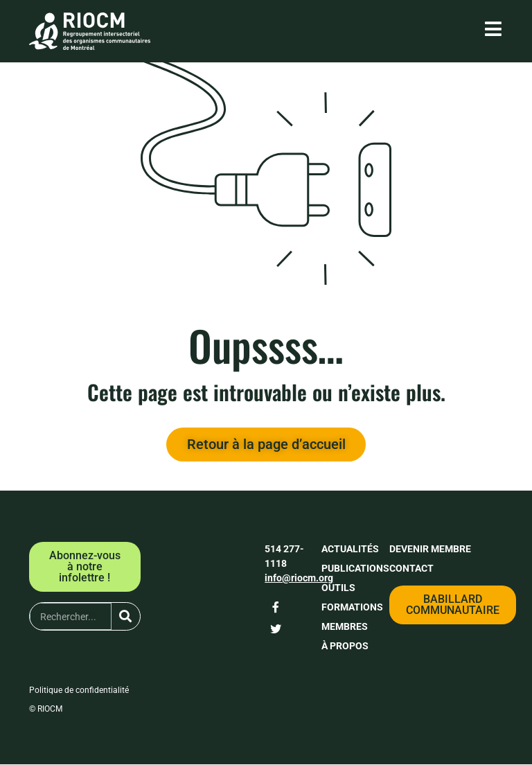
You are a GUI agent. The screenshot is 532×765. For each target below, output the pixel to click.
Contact (411, 569)
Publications (355, 569)
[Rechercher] (126, 617)
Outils (338, 588)
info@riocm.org (299, 579)
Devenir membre (430, 549)
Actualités (350, 549)
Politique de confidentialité (79, 691)
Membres (345, 627)
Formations (352, 608)
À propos (345, 647)
